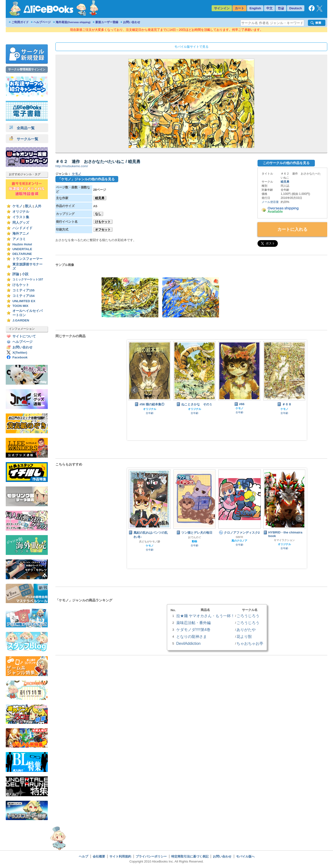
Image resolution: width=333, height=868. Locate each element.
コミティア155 (24, 290)
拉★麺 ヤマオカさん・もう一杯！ (205, 616)
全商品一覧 (22, 128)
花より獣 (244, 636)
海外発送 (73, 22)
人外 (38, 206)
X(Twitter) (20, 353)
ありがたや (246, 630)
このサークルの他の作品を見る (286, 163)
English (255, 8)
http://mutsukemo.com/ (72, 166)
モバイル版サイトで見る (191, 47)
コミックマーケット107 (28, 279)
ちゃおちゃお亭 (250, 643)
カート (239, 8)
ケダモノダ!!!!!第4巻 (193, 630)
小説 (25, 274)
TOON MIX (20, 306)
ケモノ (17, 206)
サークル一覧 (24, 139)
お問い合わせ (132, 22)
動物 (194, 541)
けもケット (21, 285)
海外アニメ (21, 234)
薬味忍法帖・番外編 (193, 623)
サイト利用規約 (120, 856)
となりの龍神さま (192, 636)
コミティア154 (24, 296)
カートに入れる (292, 229)
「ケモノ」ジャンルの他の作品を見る (86, 179)
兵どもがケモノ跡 (150, 542)
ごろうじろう (248, 616)
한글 (281, 8)
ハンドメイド (22, 228)
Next (299, 390)
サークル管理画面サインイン (27, 69)
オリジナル (21, 212)
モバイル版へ (245, 856)
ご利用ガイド (20, 22)
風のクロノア (239, 541)
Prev (134, 390)
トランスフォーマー (27, 259)
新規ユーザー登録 (107, 22)
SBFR (239, 537)
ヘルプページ (42, 22)
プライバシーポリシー (151, 856)
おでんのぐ (195, 537)
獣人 (28, 206)
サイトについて (24, 336)
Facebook (20, 357)
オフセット (103, 230)
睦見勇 (100, 198)
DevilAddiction (188, 643)
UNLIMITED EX (24, 301)
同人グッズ (21, 223)
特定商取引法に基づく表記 (190, 856)
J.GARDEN (21, 320)
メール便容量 (270, 202)
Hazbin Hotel (22, 244)
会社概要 (99, 856)
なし (98, 214)
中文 (269, 8)
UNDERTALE (22, 249)
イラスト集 (21, 217)
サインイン (222, 8)
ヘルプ (83, 856)
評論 (16, 274)
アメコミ (19, 239)
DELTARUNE (22, 254)
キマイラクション (284, 540)
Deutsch (296, 8)
